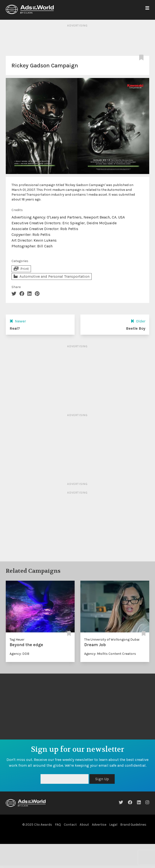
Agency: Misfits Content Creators (110, 654)
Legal (113, 825)
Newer (18, 321)
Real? (15, 328)
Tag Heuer (17, 640)
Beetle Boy (136, 328)
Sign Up (102, 779)
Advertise (99, 825)
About (84, 825)
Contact (70, 825)
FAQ (58, 825)
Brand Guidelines (133, 825)
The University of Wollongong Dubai (112, 640)
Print (21, 269)
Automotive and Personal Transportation (52, 276)
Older (138, 321)
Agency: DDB (19, 654)
